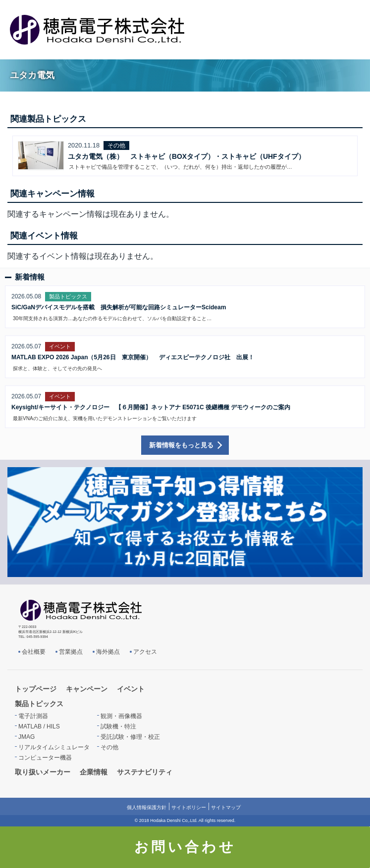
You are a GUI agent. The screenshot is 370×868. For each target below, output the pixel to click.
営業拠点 (71, 652)
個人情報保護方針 (147, 807)
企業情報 (94, 772)
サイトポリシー (189, 807)
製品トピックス (39, 704)
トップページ (36, 689)
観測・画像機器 (121, 716)
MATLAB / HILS (39, 726)
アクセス (145, 652)
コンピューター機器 (45, 758)
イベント (131, 689)
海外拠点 (108, 652)
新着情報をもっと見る (181, 445)
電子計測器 (33, 716)
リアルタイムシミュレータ (54, 747)
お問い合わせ (185, 847)
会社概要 (34, 652)
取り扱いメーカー (43, 772)
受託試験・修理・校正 (130, 737)
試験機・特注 (118, 726)
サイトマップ (226, 807)
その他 (109, 747)
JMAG (26, 737)
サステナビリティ (145, 772)
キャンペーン (87, 689)
